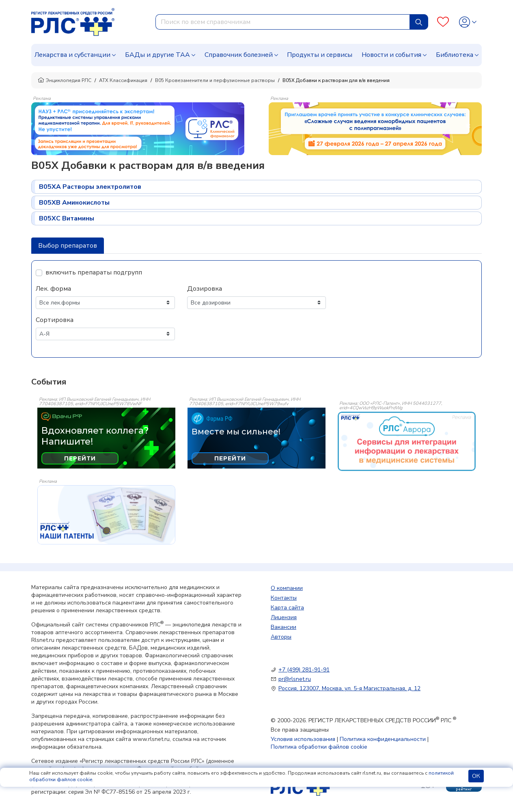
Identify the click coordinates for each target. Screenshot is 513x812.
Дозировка (205, 289)
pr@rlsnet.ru (295, 679)
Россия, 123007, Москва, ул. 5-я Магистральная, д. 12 (349, 688)
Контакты (284, 598)
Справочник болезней (239, 55)
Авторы (281, 637)
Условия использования (303, 739)
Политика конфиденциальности (383, 739)
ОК (476, 776)
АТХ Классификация (123, 80)
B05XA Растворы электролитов (90, 187)
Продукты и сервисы (320, 55)
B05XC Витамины (67, 218)
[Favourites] (443, 22)
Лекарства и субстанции (72, 55)
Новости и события (391, 55)
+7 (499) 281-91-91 (304, 670)
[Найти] (419, 22)
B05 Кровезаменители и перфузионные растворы (215, 80)
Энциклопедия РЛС (65, 80)
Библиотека (455, 55)
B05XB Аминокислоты (74, 203)
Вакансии (283, 627)
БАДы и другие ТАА (157, 55)
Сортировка (55, 320)
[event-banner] (407, 441)
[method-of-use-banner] (138, 128)
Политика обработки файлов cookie (319, 747)
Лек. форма (53, 289)
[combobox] (283, 22)
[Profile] (468, 22)
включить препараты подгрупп (94, 272)
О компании (287, 588)
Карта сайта (287, 608)
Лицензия (284, 617)
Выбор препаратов (68, 246)
